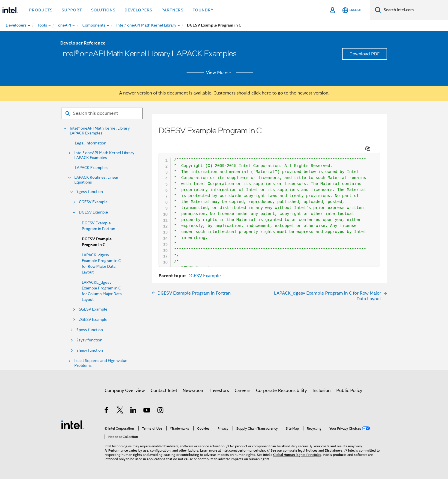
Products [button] (41, 10)
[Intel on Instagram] (161, 411)
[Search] (378, 10)
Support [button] (72, 10)
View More (220, 73)
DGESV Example (93, 212)
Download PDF (365, 54)
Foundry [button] (203, 10)
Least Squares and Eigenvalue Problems (101, 363)
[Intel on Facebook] (107, 411)
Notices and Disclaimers (324, 450)
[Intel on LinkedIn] (134, 411)
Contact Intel (164, 391)
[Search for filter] (102, 113)
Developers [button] (138, 10)
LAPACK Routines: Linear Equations (96, 180)
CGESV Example (93, 202)
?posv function (90, 330)
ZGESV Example (93, 320)
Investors (220, 391)
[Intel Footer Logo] (73, 424)
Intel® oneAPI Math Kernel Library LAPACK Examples (100, 131)
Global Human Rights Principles (297, 455)
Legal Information (91, 143)
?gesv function (90, 192)
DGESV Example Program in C (97, 242)
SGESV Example (93, 309)
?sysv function (89, 340)
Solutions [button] (103, 10)
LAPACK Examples (91, 168)
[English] (352, 10)
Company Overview (125, 391)
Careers (242, 391)
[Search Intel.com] (415, 10)
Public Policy (349, 391)
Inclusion (322, 391)
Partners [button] (172, 10)
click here (261, 93)
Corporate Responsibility (281, 391)
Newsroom (194, 391)
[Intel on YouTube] (147, 411)
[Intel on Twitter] (120, 411)
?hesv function (90, 350)
